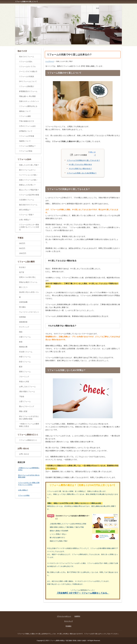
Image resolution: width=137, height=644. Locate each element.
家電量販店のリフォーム (28, 91)
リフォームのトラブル (27, 66)
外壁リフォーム (25, 357)
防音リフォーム (25, 362)
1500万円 (23, 253)
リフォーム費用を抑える (28, 106)
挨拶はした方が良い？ (27, 185)
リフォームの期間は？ (27, 146)
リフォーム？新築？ (27, 215)
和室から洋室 (24, 382)
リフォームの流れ (26, 62)
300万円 (22, 243)
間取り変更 (23, 411)
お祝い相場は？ (25, 220)
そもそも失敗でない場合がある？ (80, 169)
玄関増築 (22, 317)
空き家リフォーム (26, 352)
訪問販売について (26, 131)
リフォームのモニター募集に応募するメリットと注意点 (29, 227)
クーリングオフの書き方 (28, 71)
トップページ (50, 61)
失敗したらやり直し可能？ (29, 165)
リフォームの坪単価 (27, 136)
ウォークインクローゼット (29, 312)
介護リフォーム (25, 337)
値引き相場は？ (25, 210)
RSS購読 (69, 626)
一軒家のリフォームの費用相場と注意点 (29, 425)
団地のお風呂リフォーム (28, 282)
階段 (21, 332)
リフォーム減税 (25, 116)
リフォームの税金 (26, 151)
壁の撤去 (22, 307)
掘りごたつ (23, 287)
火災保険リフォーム (27, 200)
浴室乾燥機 (23, 302)
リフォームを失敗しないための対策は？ (82, 173)
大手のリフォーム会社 (27, 126)
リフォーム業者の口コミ (28, 440)
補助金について (25, 111)
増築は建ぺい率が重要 (27, 96)
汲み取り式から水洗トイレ (29, 292)
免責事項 (77, 616)
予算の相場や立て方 (27, 121)
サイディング (24, 327)
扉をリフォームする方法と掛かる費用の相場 (29, 418)
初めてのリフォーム (27, 57)
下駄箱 (22, 396)
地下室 (22, 272)
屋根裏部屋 (23, 322)
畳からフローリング (27, 406)
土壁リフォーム (25, 401)
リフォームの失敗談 (27, 76)
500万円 (22, 248)
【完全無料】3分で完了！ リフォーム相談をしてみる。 (83, 593)
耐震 (21, 342)
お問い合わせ (24, 454)
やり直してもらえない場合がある (80, 164)
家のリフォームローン (27, 170)
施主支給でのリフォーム (28, 205)
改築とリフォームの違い (28, 180)
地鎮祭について (25, 141)
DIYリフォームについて (28, 81)
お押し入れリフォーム (27, 387)
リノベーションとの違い (28, 175)
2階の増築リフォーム (27, 392)
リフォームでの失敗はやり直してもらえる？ (83, 160)
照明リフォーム (25, 372)
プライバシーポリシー (64, 616)
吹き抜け (22, 267)
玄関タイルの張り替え (27, 277)
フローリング (24, 377)
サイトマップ (68, 621)
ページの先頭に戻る (113, 609)
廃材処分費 (23, 347)
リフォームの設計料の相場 (29, 195)
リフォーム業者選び (27, 86)
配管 (21, 367)
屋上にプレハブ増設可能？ (29, 190)
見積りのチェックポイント (29, 101)
